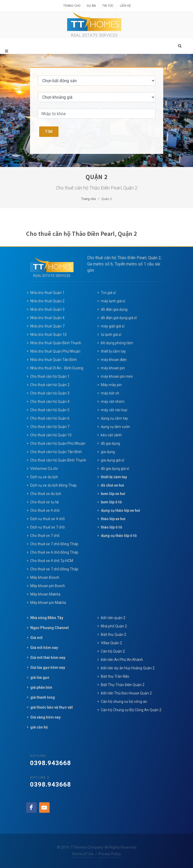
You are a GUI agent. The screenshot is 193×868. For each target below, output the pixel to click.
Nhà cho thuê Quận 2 (47, 301)
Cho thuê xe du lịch (46, 494)
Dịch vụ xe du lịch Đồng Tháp (54, 485)
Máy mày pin (111, 385)
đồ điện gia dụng (114, 309)
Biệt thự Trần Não (115, 676)
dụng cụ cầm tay (114, 418)
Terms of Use (83, 854)
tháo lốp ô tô (112, 527)
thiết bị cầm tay (113, 351)
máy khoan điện (114, 360)
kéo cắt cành (111, 435)
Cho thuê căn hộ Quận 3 (50, 393)
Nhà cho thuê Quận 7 (47, 326)
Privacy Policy (110, 854)
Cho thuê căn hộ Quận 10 (51, 435)
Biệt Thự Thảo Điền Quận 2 (123, 685)
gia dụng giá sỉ (112, 460)
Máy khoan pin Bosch (48, 586)
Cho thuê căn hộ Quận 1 (50, 376)
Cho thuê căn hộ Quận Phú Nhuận (58, 443)
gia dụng (108, 452)
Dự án (91, 6)
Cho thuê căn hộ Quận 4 (50, 402)
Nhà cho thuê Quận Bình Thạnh (56, 343)
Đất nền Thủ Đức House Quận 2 (126, 693)
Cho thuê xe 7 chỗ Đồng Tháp (54, 544)
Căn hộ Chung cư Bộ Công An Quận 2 (131, 710)
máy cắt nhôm (113, 402)
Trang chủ (72, 6)
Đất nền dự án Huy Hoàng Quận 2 (128, 668)
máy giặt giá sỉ (113, 326)
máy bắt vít (110, 393)
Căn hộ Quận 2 (113, 651)
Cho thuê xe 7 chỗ (45, 536)
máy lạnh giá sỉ (113, 301)
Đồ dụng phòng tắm (117, 343)
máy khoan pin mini (117, 376)
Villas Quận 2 (111, 643)
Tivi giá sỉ (108, 293)
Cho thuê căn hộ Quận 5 (50, 410)
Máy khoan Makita (45, 594)
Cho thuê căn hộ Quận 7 (50, 427)
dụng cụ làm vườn (115, 427)
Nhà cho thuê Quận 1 (47, 293)
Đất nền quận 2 (113, 618)
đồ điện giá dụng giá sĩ (119, 318)
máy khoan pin (113, 368)
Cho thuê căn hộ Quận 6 (50, 418)
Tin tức (108, 6)
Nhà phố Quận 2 (114, 626)
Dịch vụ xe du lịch (44, 477)
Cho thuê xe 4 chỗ (45, 510)
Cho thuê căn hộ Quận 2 (50, 385)
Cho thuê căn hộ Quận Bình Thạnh (58, 460)
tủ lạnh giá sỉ (111, 335)
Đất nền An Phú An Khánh (122, 660)
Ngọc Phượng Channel (49, 628)
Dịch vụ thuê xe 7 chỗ (48, 527)
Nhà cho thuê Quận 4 (47, 318)
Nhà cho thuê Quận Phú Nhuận (55, 351)
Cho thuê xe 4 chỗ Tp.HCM (52, 561)
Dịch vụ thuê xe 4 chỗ (48, 519)
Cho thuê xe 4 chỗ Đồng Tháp (54, 552)
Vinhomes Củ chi (44, 469)
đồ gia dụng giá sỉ (115, 469)
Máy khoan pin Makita (48, 603)
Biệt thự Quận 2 (113, 635)
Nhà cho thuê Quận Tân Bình (54, 360)
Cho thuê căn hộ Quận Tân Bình (56, 452)
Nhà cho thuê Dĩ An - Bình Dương (57, 368)
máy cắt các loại (114, 410)
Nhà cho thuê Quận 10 (48, 335)
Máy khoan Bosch (45, 577)
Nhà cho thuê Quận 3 (47, 309)
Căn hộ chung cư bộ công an (124, 702)
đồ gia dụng (110, 443)
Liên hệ (125, 6)
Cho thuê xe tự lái (45, 502)
